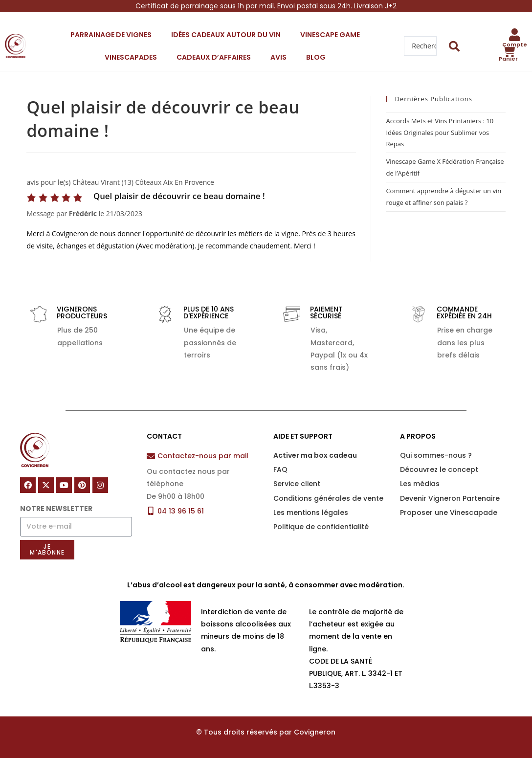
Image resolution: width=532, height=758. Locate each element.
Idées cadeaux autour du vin (226, 35)
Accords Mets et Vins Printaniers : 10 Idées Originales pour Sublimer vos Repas (440, 132)
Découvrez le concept (439, 469)
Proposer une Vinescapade (449, 513)
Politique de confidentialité (321, 527)
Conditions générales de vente (328, 498)
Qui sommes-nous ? (436, 455)
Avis (278, 57)
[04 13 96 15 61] (151, 511)
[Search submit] (454, 46)
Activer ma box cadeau (315, 455)
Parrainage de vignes (111, 35)
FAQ (280, 469)
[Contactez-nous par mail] (151, 456)
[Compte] (515, 35)
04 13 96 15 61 (181, 511)
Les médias (420, 484)
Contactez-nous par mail (203, 456)
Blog (316, 57)
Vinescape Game (330, 35)
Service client (297, 484)
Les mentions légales (311, 513)
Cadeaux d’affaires (214, 57)
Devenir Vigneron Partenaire (450, 498)
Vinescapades (131, 57)
